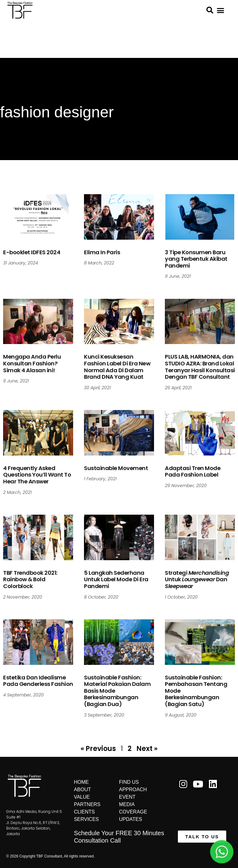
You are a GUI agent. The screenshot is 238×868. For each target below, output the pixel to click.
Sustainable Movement (116, 468)
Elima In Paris (102, 252)
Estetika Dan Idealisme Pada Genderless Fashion (38, 681)
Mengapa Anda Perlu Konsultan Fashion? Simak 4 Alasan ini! (32, 363)
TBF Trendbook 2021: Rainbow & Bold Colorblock (30, 579)
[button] (221, 11)
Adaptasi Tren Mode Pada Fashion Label (193, 471)
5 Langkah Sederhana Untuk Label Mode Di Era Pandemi (116, 579)
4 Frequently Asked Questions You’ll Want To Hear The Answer (37, 475)
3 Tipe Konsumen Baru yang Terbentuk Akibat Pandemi (196, 259)
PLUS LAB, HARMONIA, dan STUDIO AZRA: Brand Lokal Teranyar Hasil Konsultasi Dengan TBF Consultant (200, 367)
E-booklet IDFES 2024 (32, 252)
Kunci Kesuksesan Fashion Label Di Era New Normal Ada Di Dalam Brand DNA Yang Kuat (117, 367)
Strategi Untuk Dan (197, 579)
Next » (147, 749)
